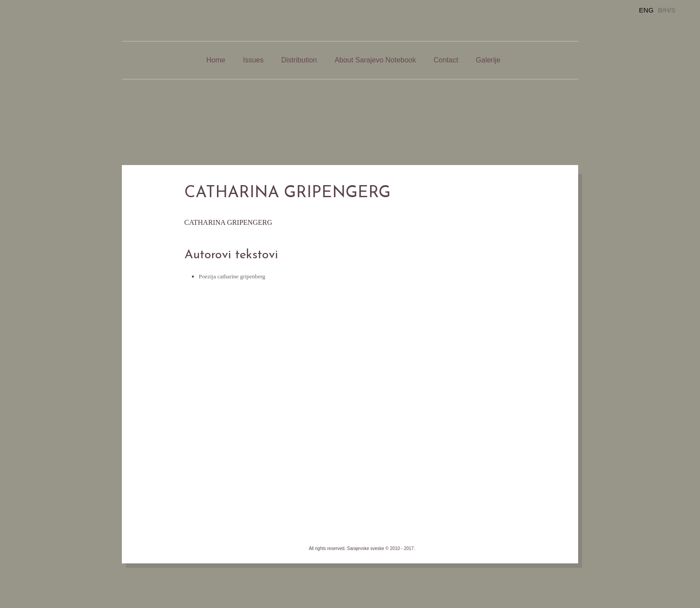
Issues (253, 60)
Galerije (488, 60)
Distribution (299, 60)
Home (216, 60)
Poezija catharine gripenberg (232, 276)
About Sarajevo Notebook (375, 60)
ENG (646, 10)
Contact (446, 60)
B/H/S (667, 10)
